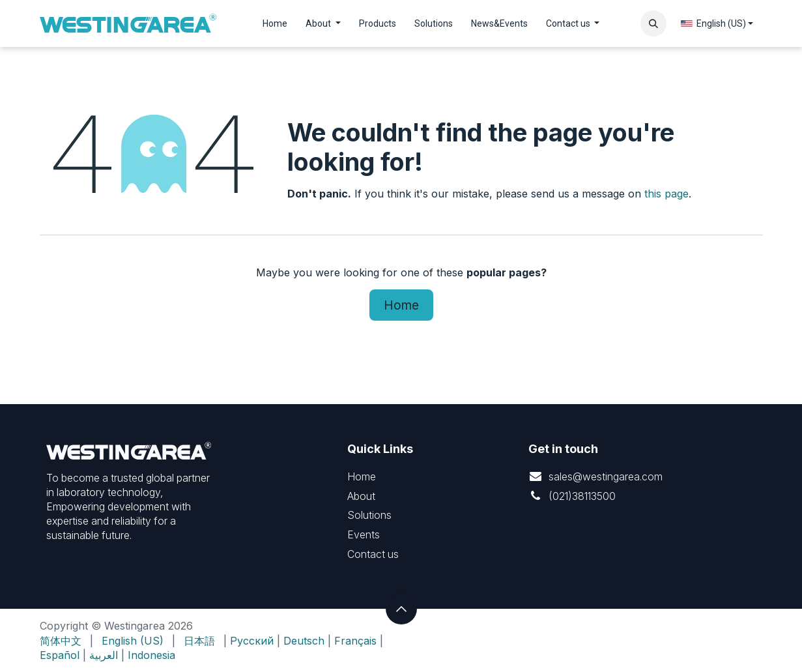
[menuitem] (275, 24)
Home (401, 305)
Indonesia (151, 655)
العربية (104, 655)
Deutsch (304, 641)
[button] (653, 23)
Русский (252, 641)
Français (355, 641)
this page (666, 194)
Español (60, 655)
